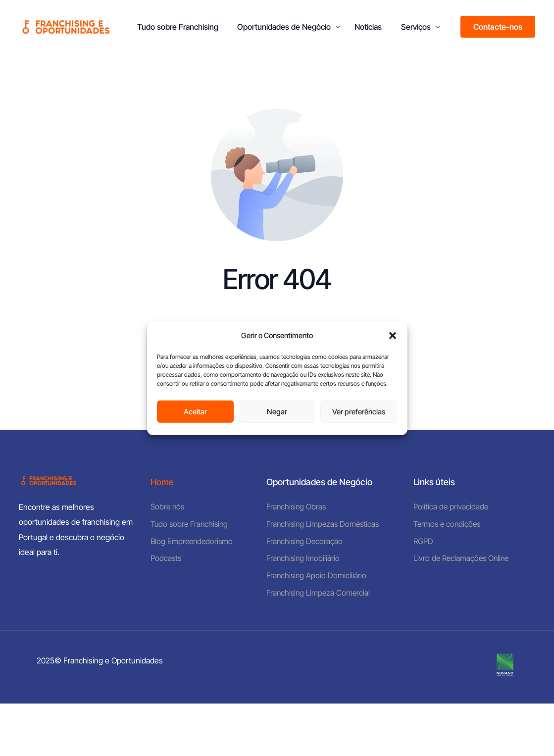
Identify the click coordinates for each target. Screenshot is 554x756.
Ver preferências (359, 411)
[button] (393, 336)
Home (162, 482)
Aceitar (195, 411)
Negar (277, 411)
